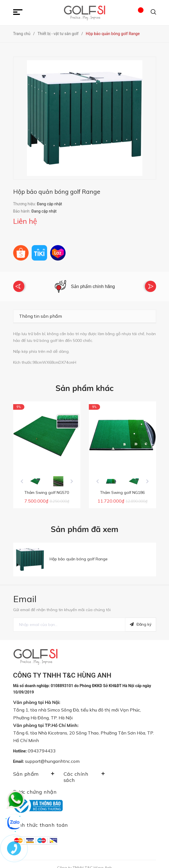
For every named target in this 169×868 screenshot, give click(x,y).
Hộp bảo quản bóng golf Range (79, 554)
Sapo (97, 859)
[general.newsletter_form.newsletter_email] (69, 620)
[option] (85, 284)
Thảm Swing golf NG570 (47, 488)
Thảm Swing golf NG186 (122, 488)
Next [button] (151, 284)
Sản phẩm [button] (34, 769)
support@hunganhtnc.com (52, 756)
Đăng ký (141, 620)
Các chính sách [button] (85, 772)
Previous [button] (19, 284)
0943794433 (42, 746)
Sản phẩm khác (84, 383)
